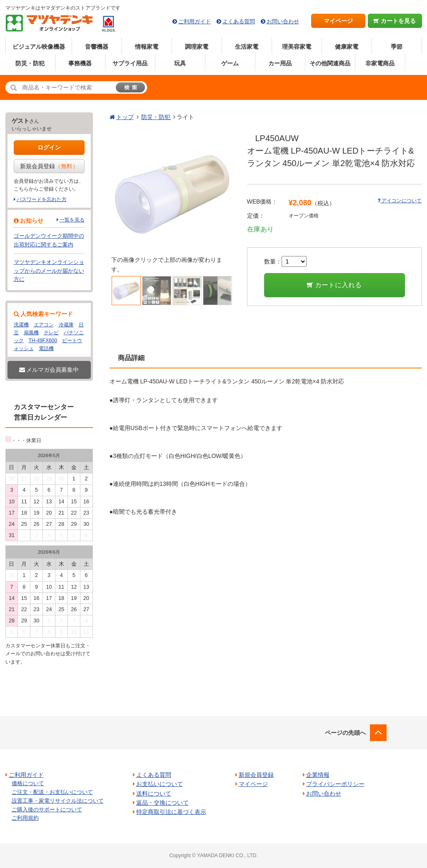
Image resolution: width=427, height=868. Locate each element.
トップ (125, 117)
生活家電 (247, 47)
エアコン (44, 325)
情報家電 (147, 47)
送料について (154, 793)
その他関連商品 (330, 63)
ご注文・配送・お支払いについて (52, 792)
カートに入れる (334, 285)
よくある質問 (239, 21)
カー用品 (280, 63)
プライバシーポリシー (335, 784)
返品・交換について (162, 803)
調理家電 (197, 47)
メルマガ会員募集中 (49, 370)
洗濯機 (21, 325)
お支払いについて (160, 784)
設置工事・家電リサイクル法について (58, 801)
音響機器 (97, 47)
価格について (28, 783)
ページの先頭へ (345, 733)
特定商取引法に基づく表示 (171, 812)
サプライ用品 (130, 63)
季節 (397, 47)
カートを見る (395, 21)
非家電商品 (380, 63)
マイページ (338, 21)
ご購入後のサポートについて (47, 810)
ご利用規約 (25, 818)
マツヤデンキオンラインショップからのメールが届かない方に (49, 271)
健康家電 (347, 47)
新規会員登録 (49, 166)
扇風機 (31, 333)
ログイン (49, 147)
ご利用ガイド (195, 21)
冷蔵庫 (66, 325)
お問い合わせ (283, 21)
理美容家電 (297, 47)
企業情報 (318, 775)
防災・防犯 (30, 63)
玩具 (180, 63)
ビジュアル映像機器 (39, 47)
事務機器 (80, 63)
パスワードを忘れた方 (42, 199)
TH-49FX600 (43, 341)
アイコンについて (400, 201)
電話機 (46, 348)
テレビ (51, 333)
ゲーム (230, 63)
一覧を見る (72, 220)
